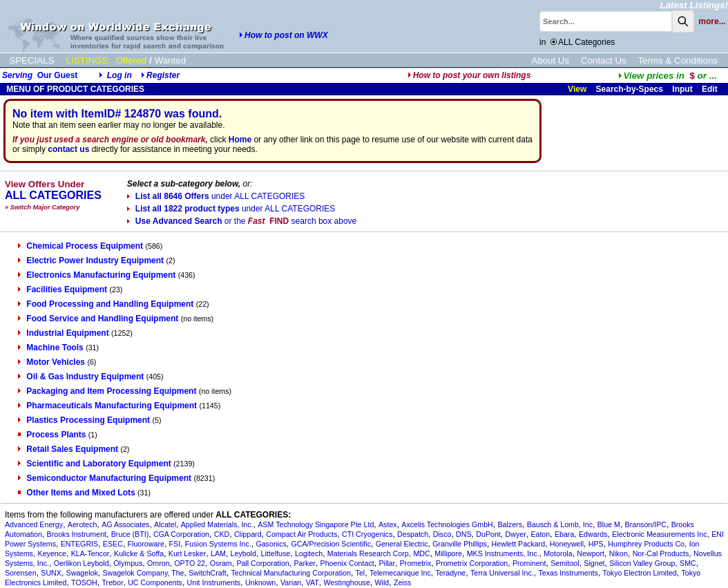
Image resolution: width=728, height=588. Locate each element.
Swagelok (82, 573)
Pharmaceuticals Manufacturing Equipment (107, 406)
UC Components (155, 582)
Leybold (243, 553)
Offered (131, 60)
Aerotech (83, 524)
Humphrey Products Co (646, 544)
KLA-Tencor (90, 553)
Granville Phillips (460, 544)
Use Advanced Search (242, 221)
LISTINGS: (88, 60)
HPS (596, 544)
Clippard (248, 534)
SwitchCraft (207, 573)
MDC (421, 553)
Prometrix (416, 563)
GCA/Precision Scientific (331, 544)
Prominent (529, 563)
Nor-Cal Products (661, 553)
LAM (218, 553)
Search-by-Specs (630, 89)
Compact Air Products (301, 534)
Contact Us (604, 60)
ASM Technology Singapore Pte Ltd (316, 524)
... (668, 76)
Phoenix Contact (347, 563)
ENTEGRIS (79, 544)
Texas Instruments (568, 573)
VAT (313, 582)
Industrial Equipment (63, 333)
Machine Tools (50, 348)
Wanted (170, 60)
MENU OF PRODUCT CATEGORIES (74, 89)
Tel (361, 573)
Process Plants (52, 435)
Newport (591, 553)
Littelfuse (276, 553)
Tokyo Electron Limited (640, 573)
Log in (119, 75)
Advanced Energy (34, 524)
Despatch (413, 534)
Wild (382, 582)
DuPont (488, 534)
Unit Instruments (214, 582)
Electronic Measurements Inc (659, 534)
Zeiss (402, 582)
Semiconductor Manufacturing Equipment (105, 478)
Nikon (619, 553)
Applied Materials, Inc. (217, 524)
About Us (550, 60)
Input (682, 89)
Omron (159, 563)
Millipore (448, 553)
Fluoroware (146, 544)
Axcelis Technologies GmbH (447, 524)
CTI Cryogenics (367, 534)
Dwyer (516, 534)
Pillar (387, 563)
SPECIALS (31, 60)
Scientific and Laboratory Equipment (94, 464)
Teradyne (450, 573)
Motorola (558, 553)
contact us (68, 149)
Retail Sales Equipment (68, 449)
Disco (442, 534)
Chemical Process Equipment (80, 246)
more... (712, 21)
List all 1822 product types (231, 209)
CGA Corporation (181, 534)
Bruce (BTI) (130, 534)
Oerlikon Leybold (82, 563)
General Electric (402, 544)
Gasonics (271, 544)
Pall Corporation (262, 563)
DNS (464, 534)
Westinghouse (347, 582)
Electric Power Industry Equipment (91, 260)
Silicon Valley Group (642, 563)
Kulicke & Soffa (139, 553)
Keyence (52, 553)
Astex (388, 524)
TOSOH (84, 582)
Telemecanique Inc (400, 573)
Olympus (128, 563)
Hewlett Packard (519, 544)
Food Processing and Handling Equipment (106, 304)
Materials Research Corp (368, 553)
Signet (594, 563)
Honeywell (567, 544)
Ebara (564, 534)
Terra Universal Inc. (502, 573)
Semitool (565, 563)
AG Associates (125, 524)
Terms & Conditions (678, 60)
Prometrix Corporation (472, 563)
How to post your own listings (469, 75)
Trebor (112, 582)
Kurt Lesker (188, 553)
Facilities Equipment (63, 290)
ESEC (113, 544)
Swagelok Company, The (143, 573)
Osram (221, 563)
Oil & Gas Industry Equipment (81, 377)
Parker (304, 563)
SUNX (51, 573)
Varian (291, 582)
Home (240, 140)
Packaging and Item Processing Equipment (107, 391)
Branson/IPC (646, 524)
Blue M (609, 524)
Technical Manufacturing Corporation (291, 573)
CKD (222, 534)
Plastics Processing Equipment (84, 420)
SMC (688, 563)
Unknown (260, 582)
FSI (175, 544)
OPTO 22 (190, 563)
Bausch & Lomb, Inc (560, 524)
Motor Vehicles (51, 362)
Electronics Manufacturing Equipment (97, 275)
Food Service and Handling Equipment (98, 319)
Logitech (309, 553)
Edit (711, 89)
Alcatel (165, 524)
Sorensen (21, 573)
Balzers (510, 524)
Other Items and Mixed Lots (76, 493)
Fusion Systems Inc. (218, 544)
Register (163, 75)
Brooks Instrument (77, 534)
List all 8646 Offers (216, 196)
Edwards (593, 534)
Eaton (540, 534)
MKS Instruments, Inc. (503, 553)
